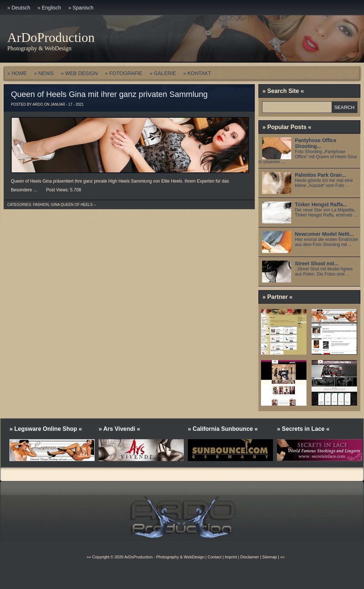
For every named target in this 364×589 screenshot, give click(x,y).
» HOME (17, 73)
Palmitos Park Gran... (321, 175)
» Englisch (49, 8)
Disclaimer (250, 557)
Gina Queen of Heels (72, 205)
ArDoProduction (51, 38)
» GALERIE (163, 73)
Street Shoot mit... (317, 264)
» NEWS (44, 73)
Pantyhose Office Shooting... (316, 143)
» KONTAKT (197, 73)
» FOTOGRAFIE (124, 73)
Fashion (41, 205)
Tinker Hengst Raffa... (321, 204)
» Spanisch (81, 8)
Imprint (231, 557)
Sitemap (269, 557)
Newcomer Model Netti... (324, 234)
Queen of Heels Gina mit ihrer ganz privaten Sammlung (109, 94)
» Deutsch (19, 8)
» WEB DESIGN (79, 73)
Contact (214, 557)
